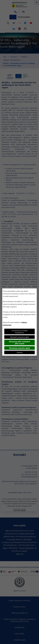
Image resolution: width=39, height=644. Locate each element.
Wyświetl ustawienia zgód (19, 337)
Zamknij (20, 352)
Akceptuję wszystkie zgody (19, 348)
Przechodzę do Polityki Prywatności (20, 332)
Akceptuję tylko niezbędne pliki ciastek (19, 343)
